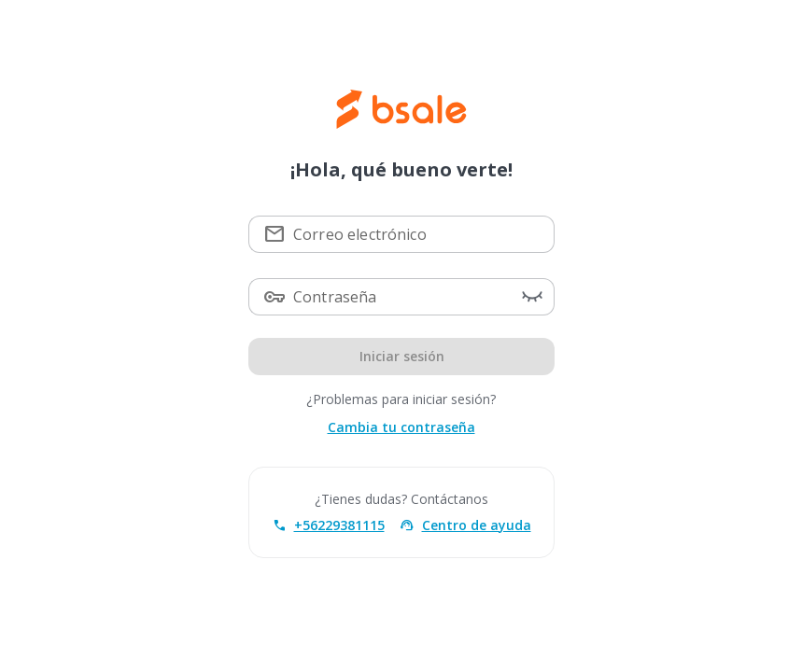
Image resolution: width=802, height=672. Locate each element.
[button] (531, 297)
